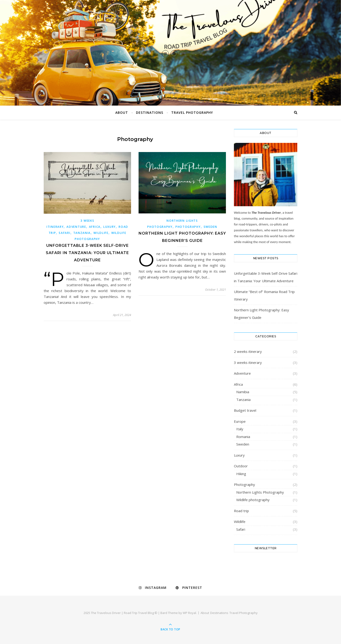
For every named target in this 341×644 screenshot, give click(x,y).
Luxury (110, 227)
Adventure (76, 227)
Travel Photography (192, 112)
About (122, 112)
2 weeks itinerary (248, 351)
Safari (64, 233)
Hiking (241, 474)
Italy (240, 429)
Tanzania (82, 233)
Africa (95, 227)
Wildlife (101, 233)
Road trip (241, 511)
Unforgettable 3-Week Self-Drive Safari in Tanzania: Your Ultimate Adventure (87, 253)
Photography (188, 227)
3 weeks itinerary (248, 362)
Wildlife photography (253, 500)
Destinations (150, 112)
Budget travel (245, 410)
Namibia (243, 392)
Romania (243, 437)
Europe (240, 421)
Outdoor (241, 466)
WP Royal (189, 613)
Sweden (210, 227)
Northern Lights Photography (260, 492)
